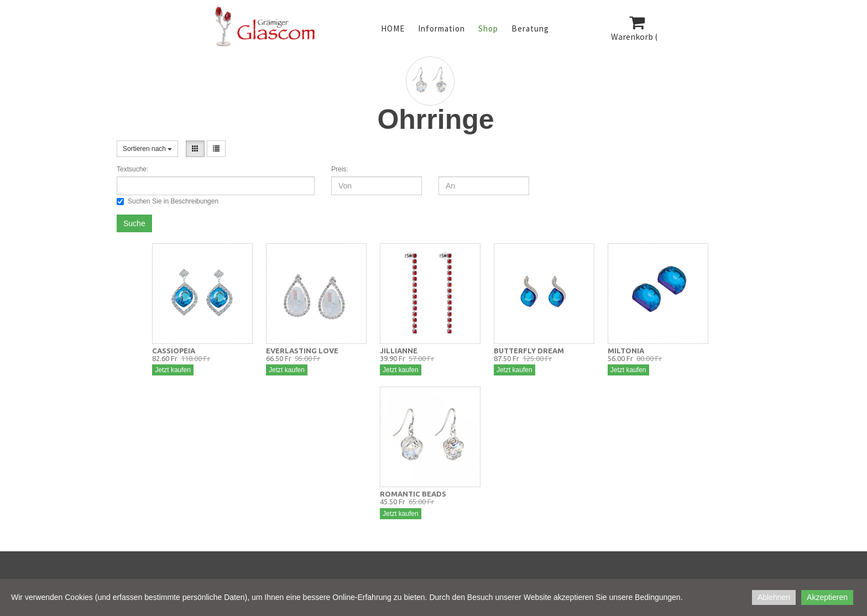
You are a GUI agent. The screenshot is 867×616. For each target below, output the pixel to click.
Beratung (530, 28)
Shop (488, 28)
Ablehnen (774, 597)
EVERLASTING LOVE (302, 351)
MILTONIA (626, 351)
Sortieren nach (147, 149)
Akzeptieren (827, 597)
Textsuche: (132, 169)
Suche (134, 223)
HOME (393, 28)
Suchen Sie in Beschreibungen (168, 201)
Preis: (340, 169)
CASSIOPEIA (174, 351)
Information (442, 28)
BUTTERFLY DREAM (529, 351)
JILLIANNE (399, 351)
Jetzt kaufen (173, 370)
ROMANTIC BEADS (413, 494)
